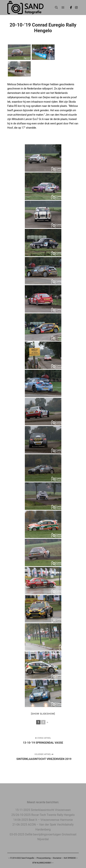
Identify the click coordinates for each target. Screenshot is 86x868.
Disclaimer (57, 858)
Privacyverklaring (43, 858)
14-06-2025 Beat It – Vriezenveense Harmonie (43, 820)
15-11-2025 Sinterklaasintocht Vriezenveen (43, 810)
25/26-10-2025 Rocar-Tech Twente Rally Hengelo (43, 815)
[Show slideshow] (43, 714)
